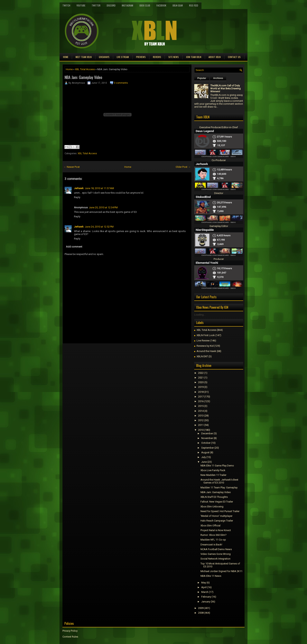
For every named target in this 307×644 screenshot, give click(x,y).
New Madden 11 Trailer (213, 475)
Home (66, 57)
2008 (201, 613)
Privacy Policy (70, 631)
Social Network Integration (215, 559)
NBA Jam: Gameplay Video (83, 77)
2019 (201, 387)
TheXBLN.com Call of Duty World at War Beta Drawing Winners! (225, 88)
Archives (218, 78)
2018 (201, 392)
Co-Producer (219, 160)
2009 (201, 608)
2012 (201, 420)
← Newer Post (72, 167)
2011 (201, 425)
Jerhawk (79, 188)
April (204, 587)
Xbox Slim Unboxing (212, 507)
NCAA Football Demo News (216, 549)
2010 (201, 430)
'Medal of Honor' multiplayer (216, 516)
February (206, 597)
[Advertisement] (108, 353)
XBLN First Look (206, 335)
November (207, 438)
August (205, 452)
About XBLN (215, 57)
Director (219, 193)
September (208, 448)
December (207, 433)
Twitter (96, 5)
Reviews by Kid (205, 346)
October (206, 443)
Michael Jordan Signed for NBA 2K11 (221, 571)
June (204, 462)
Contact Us (234, 57)
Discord (111, 5)
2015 (201, 406)
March (205, 592)
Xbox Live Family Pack (213, 470)
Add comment (74, 247)
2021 (201, 378)
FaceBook (161, 5)
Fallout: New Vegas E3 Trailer (217, 502)
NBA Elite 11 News (211, 576)
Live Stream (123, 57)
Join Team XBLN (194, 57)
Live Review (203, 341)
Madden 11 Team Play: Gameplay (219, 488)
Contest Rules (70, 637)
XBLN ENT (202, 356)
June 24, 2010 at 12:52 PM (99, 227)
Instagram (127, 5)
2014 (201, 411)
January (206, 602)
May (204, 583)
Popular (202, 78)
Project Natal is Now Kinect (216, 530)
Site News (174, 57)
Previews (141, 57)
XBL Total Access (85, 69)
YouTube (81, 5)
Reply (77, 197)
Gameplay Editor (219, 226)
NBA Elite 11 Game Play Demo (217, 466)
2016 (201, 401)
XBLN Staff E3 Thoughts (214, 497)
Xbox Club (145, 5)
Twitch (66, 5)
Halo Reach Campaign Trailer (217, 521)
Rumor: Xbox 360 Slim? (214, 535)
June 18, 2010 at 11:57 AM (99, 188)
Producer (219, 259)
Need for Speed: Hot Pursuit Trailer (220, 511)
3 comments (121, 83)
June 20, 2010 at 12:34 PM (103, 207)
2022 (201, 373)
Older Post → (183, 167)
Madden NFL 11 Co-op (213, 540)
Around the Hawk (206, 351)
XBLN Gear (178, 5)
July (204, 457)
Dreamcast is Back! (211, 545)
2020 (201, 382)
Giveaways (104, 57)
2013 (201, 416)
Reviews (157, 57)
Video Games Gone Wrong (216, 554)
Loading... (200, 315)
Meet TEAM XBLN (84, 57)
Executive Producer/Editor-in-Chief (219, 127)
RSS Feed (194, 5)
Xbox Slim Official (210, 526)
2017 (201, 397)
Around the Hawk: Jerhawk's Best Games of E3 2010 (219, 481)
